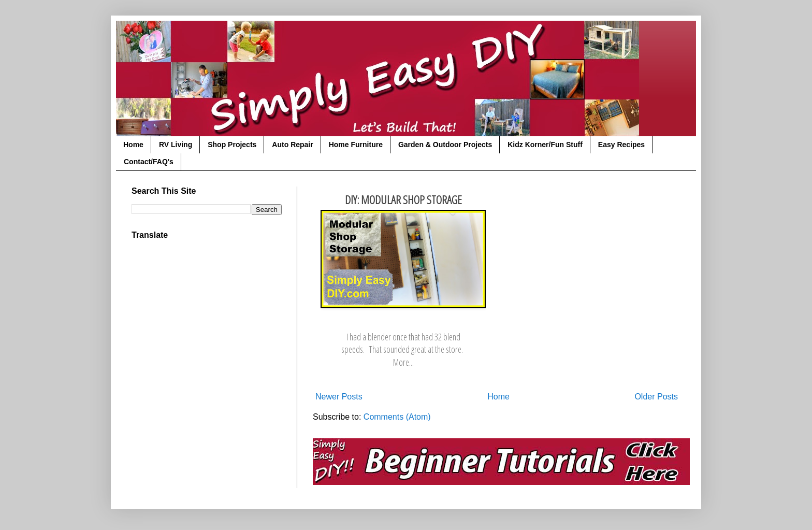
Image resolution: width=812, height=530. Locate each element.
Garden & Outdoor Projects (445, 145)
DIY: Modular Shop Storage (403, 200)
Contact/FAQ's (149, 162)
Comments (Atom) (397, 417)
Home (133, 145)
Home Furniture (356, 145)
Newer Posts (339, 397)
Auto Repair (292, 145)
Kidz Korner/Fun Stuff (545, 145)
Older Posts (656, 397)
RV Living (176, 145)
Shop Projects (232, 145)
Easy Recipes (621, 145)
